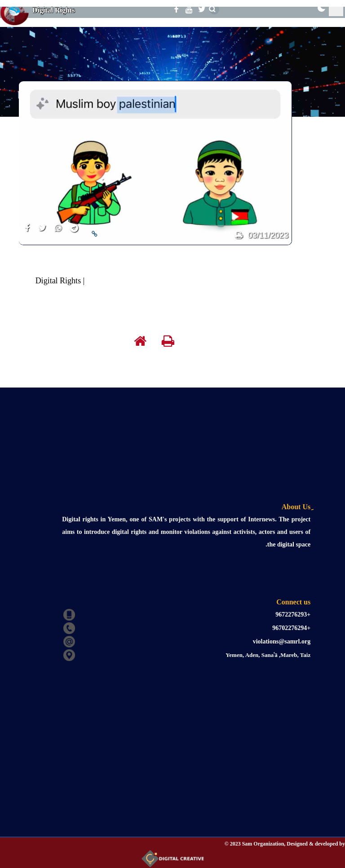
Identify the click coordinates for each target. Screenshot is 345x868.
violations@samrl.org (282, 641)
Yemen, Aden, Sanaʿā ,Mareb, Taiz (268, 655)
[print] (239, 235)
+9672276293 (293, 615)
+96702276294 (291, 628)
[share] (27, 233)
